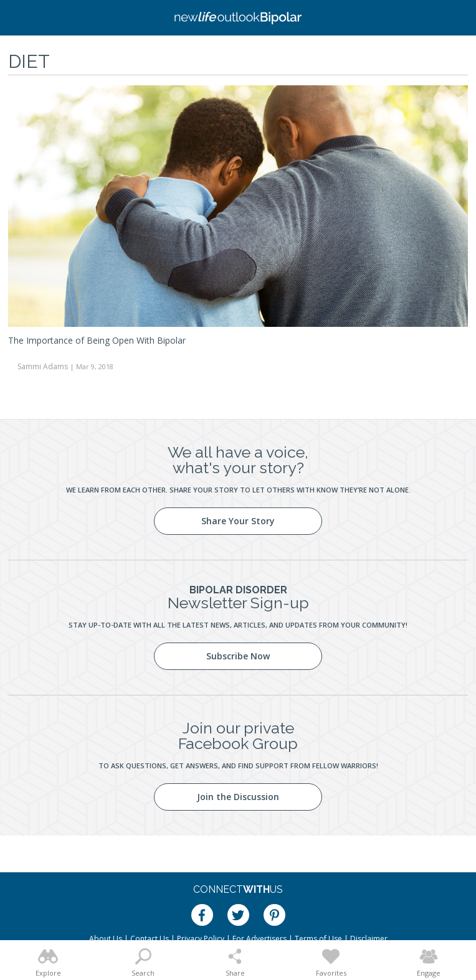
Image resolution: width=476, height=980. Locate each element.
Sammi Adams (43, 366)
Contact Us (150, 939)
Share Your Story (238, 521)
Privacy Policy (201, 939)
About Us (106, 939)
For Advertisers (259, 939)
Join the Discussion (238, 797)
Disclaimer (369, 939)
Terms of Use (318, 939)
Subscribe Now (238, 656)
